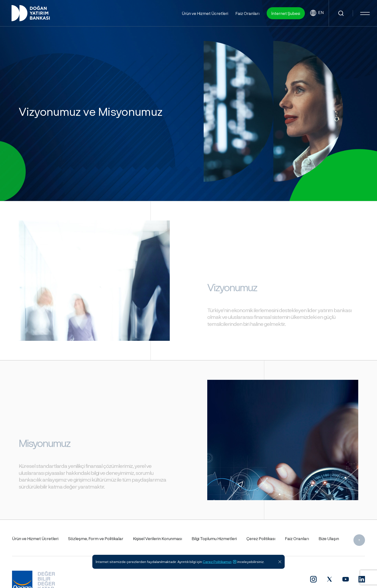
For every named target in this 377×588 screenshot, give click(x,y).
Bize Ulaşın (329, 538)
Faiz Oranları (247, 13)
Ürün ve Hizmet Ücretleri (205, 13)
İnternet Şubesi (286, 13)
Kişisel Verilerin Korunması (157, 538)
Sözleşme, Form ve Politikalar (96, 538)
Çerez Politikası (261, 538)
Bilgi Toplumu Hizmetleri (214, 538)
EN (317, 13)
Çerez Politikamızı (220, 562)
